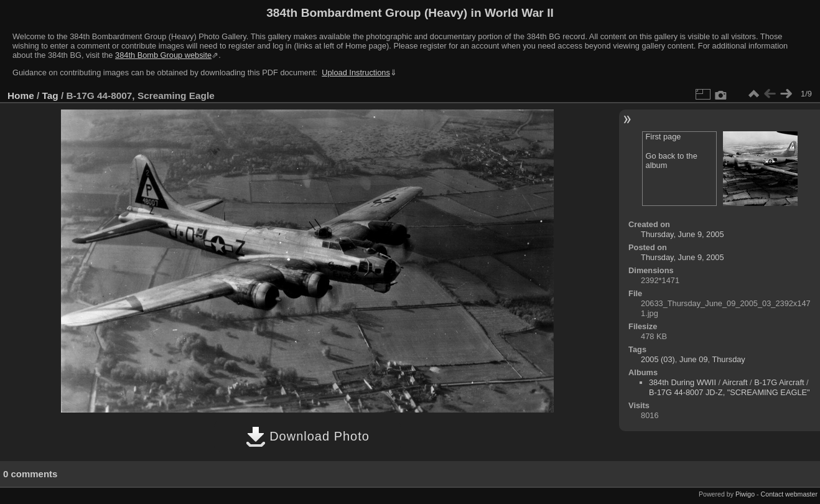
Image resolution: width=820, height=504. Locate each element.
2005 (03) (658, 359)
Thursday (728, 359)
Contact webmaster (789, 494)
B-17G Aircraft (779, 382)
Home (21, 96)
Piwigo (745, 494)
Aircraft (735, 382)
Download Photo (308, 436)
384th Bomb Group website (163, 55)
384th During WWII (683, 382)
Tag (50, 96)
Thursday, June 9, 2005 (683, 234)
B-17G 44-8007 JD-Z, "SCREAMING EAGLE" (729, 392)
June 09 (694, 359)
